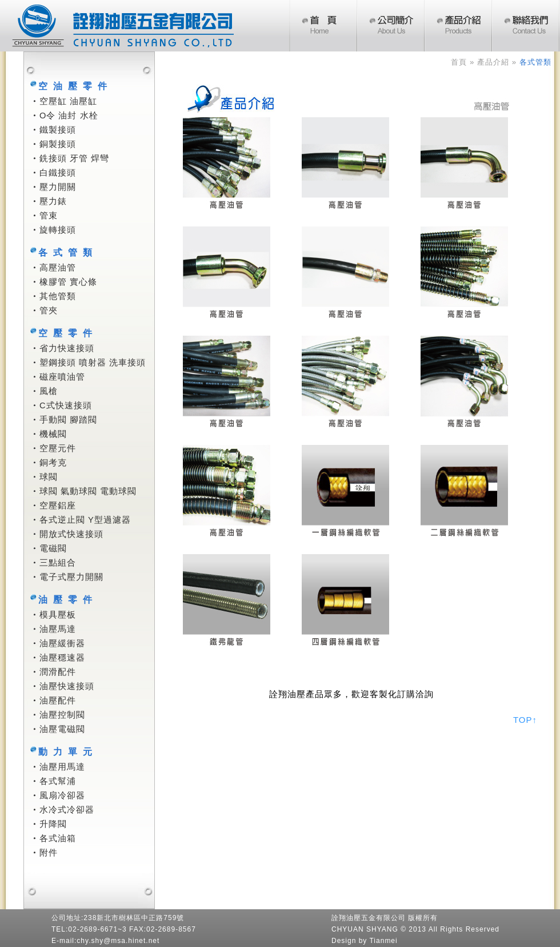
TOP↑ (525, 720)
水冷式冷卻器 (67, 810)
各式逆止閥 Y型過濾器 (85, 520)
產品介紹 (493, 62)
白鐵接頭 (58, 173)
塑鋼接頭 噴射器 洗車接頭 (93, 363)
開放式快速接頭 (71, 534)
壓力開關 (58, 187)
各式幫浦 (58, 781)
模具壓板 (58, 615)
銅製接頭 (58, 144)
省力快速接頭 (67, 348)
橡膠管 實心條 (68, 282)
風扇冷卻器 (62, 795)
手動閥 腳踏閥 (68, 420)
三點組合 (58, 563)
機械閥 (53, 434)
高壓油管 (58, 268)
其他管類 (58, 296)
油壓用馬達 (62, 767)
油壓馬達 (58, 629)
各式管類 (535, 62)
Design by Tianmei (365, 941)
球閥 (49, 477)
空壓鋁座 (58, 506)
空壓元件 (58, 448)
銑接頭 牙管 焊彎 (74, 158)
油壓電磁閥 (62, 729)
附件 (49, 853)
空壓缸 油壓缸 (68, 101)
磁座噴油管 (62, 377)
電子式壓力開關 (71, 577)
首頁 (459, 62)
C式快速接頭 (66, 405)
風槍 (49, 391)
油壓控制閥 (62, 715)
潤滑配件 (58, 672)
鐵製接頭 (58, 130)
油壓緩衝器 (62, 643)
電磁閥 (53, 548)
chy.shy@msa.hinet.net (118, 941)
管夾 (49, 311)
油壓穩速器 (62, 658)
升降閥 (53, 824)
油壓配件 (58, 701)
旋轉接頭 (58, 230)
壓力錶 (53, 201)
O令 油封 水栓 (69, 116)
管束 (49, 216)
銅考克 (53, 463)
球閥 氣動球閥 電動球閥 (88, 491)
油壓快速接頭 (67, 686)
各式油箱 (58, 838)
